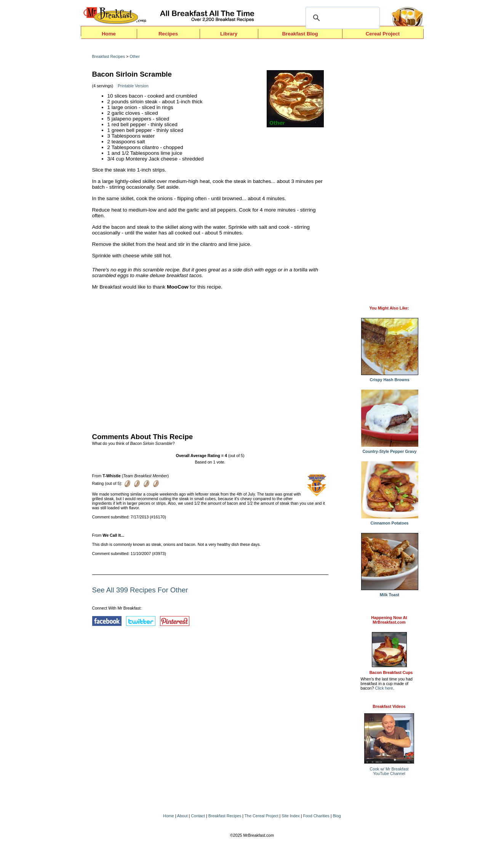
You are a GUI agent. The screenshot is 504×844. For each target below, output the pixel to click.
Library (229, 34)
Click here (384, 688)
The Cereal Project (262, 816)
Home (109, 34)
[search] (342, 18)
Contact (198, 816)
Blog (337, 816)
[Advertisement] (210, 359)
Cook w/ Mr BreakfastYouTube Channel (389, 771)
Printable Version (133, 86)
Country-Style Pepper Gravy (390, 449)
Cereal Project (383, 34)
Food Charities (316, 816)
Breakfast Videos (389, 706)
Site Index (290, 816)
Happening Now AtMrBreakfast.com (389, 620)
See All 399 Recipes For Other (140, 590)
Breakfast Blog (300, 34)
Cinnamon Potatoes (390, 521)
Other (135, 56)
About (182, 816)
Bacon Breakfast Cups (391, 672)
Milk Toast (390, 593)
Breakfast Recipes (109, 56)
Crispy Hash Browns (390, 378)
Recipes (168, 34)
